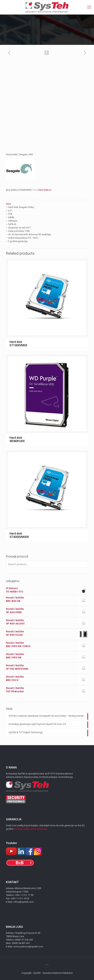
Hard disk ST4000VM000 (19, 535)
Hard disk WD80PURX (17, 439)
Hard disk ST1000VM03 (18, 344)
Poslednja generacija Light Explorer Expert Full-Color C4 (37, 724)
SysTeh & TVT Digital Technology (26, 732)
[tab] (47, 204)
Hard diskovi (45, 190)
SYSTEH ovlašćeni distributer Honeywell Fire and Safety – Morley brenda (46, 716)
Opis (8, 204)
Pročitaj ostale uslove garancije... (31, 829)
